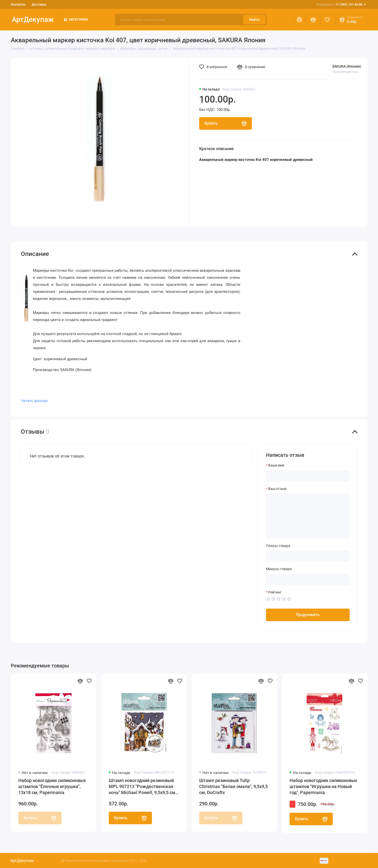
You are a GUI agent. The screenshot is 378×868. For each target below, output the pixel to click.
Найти (254, 20)
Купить (130, 818)
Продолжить (308, 615)
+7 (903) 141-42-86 (341, 5)
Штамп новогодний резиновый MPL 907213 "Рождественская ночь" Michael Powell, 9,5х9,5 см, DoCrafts (143, 787)
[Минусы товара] (308, 579)
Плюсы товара (278, 546)
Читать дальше (34, 401)
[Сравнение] (313, 20)
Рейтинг (275, 592)
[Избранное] (327, 20)
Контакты (18, 4)
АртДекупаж (33, 19)
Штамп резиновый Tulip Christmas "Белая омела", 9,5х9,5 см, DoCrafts (233, 786)
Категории (76, 19)
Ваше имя (276, 465)
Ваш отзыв (277, 489)
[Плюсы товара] (308, 556)
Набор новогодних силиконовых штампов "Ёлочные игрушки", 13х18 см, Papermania (52, 786)
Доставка (39, 4)
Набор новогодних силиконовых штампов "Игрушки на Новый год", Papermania (323, 786)
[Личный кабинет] (299, 20)
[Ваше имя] (308, 476)
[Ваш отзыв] (308, 516)
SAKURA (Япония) (347, 66)
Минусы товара (279, 569)
